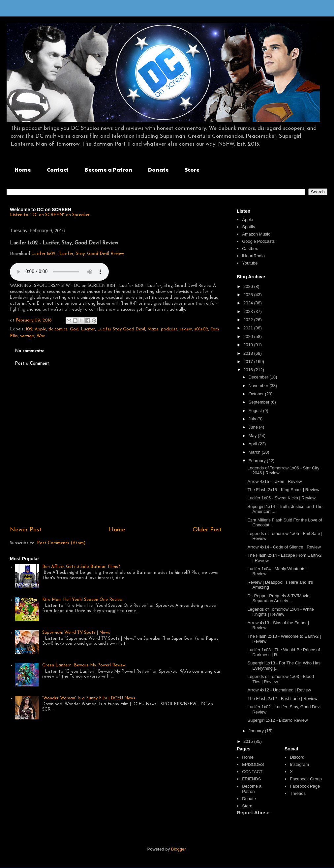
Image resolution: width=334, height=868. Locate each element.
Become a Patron (108, 169)
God (74, 329)
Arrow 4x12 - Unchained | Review (279, 690)
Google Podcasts (258, 241)
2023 (249, 311)
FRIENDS (251, 779)
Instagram (299, 764)
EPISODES (253, 764)
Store (192, 169)
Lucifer (88, 329)
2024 (249, 303)
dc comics (58, 329)
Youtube (250, 263)
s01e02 (201, 329)
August (256, 411)
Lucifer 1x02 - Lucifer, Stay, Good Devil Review (78, 254)
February (258, 461)
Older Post (207, 530)
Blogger (178, 849)
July (253, 419)
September (260, 402)
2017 (249, 362)
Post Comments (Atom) (61, 543)
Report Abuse (253, 812)
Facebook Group (306, 779)
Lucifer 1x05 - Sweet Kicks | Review (281, 498)
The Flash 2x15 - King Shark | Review (283, 490)
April (254, 444)
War (41, 336)
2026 (249, 286)
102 (29, 329)
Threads (298, 793)
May (253, 436)
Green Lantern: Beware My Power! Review (84, 665)
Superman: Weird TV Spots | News (76, 633)
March (255, 452)
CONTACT (252, 772)
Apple (40, 329)
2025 (249, 295)
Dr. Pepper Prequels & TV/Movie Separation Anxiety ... (278, 598)
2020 (249, 336)
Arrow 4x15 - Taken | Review (274, 481)
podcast (169, 329)
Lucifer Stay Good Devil (121, 329)
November (259, 386)
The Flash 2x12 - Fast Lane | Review (282, 699)
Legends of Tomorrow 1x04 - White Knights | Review (280, 612)
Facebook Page (305, 786)
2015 (249, 741)
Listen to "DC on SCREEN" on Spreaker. (50, 215)
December (259, 377)
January (257, 731)
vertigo (27, 336)
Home (23, 169)
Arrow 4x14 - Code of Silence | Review (284, 547)
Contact (58, 169)
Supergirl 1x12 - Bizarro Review (277, 720)
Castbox (250, 249)
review (186, 329)
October (257, 394)
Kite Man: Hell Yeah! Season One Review (82, 600)
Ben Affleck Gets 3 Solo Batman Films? (81, 567)
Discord (297, 757)
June (254, 427)
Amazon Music (256, 234)
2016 (249, 370)
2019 (249, 345)
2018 (249, 353)
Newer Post (26, 530)
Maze (153, 329)
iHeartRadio (253, 256)
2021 (249, 328)
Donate (158, 169)
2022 (249, 320)
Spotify (249, 227)
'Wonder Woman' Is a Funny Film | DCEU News (89, 698)
